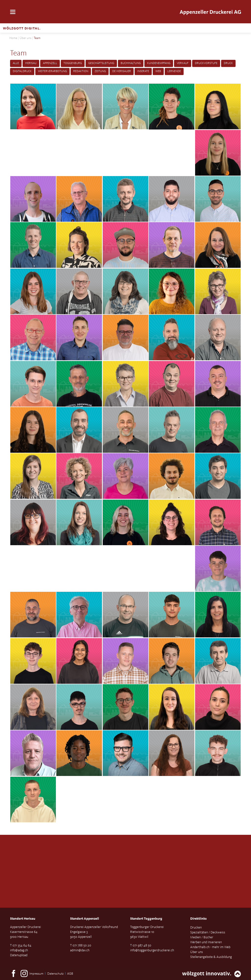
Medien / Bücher (202, 937)
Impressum (36, 974)
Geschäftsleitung (101, 63)
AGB (70, 974)
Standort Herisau (23, 919)
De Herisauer (122, 71)
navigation (13, 12)
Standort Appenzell (85, 919)
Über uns (25, 38)
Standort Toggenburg (146, 919)
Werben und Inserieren (206, 942)
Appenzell (50, 63)
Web (158, 71)
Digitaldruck (22, 71)
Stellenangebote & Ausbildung (211, 957)
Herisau (31, 63)
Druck (228, 63)
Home (13, 38)
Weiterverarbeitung (52, 71)
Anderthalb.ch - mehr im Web (210, 947)
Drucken (196, 928)
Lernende (174, 71)
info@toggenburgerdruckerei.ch (152, 950)
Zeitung (100, 71)
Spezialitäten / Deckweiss (208, 932)
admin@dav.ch (80, 950)
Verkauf (183, 63)
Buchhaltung (131, 63)
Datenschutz (55, 974)
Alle (16, 63)
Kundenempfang (159, 63)
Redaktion (81, 71)
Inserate (143, 71)
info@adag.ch (19, 950)
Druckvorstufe (206, 63)
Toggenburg (73, 63)
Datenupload (19, 955)
